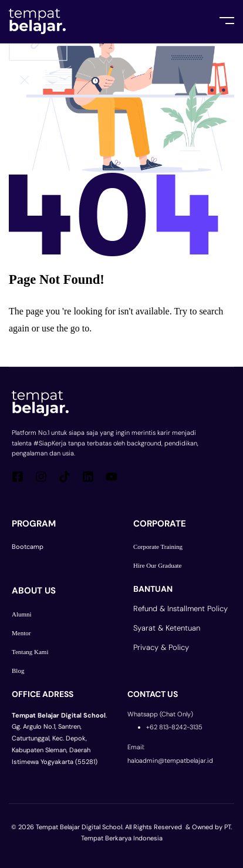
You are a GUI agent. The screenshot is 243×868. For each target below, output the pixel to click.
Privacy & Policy (161, 647)
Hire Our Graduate (157, 565)
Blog (18, 671)
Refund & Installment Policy (180, 609)
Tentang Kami (30, 652)
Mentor (21, 633)
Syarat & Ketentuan (167, 628)
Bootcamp (28, 547)
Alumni (22, 614)
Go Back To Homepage (69, 352)
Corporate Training (158, 547)
